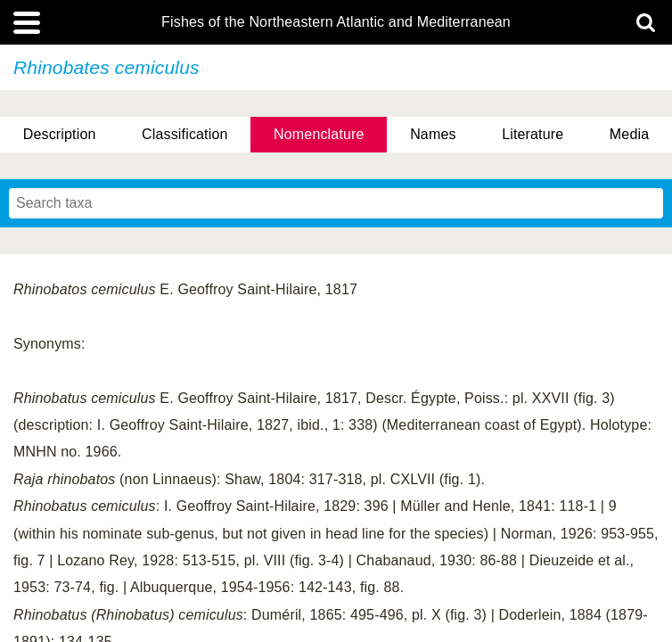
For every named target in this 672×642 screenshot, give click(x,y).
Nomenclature (319, 134)
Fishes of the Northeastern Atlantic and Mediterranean (336, 22)
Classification (185, 134)
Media (629, 134)
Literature (533, 134)
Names (433, 134)
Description (60, 134)
